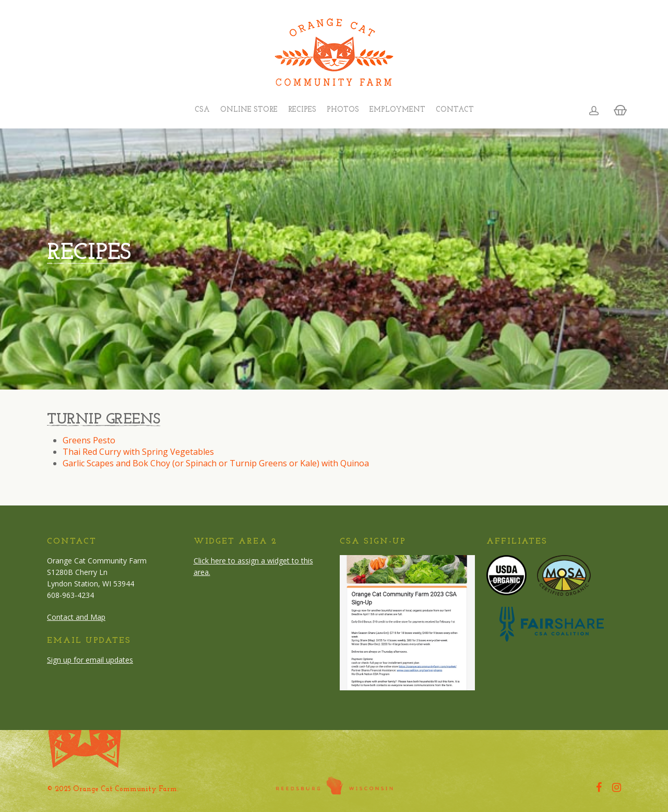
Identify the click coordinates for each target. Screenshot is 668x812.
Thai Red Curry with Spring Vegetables (138, 452)
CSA (202, 110)
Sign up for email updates (90, 660)
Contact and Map (76, 617)
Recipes (302, 110)
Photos (343, 110)
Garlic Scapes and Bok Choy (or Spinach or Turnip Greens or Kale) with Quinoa (216, 463)
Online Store (249, 110)
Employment (397, 110)
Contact (455, 110)
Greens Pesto (89, 440)
